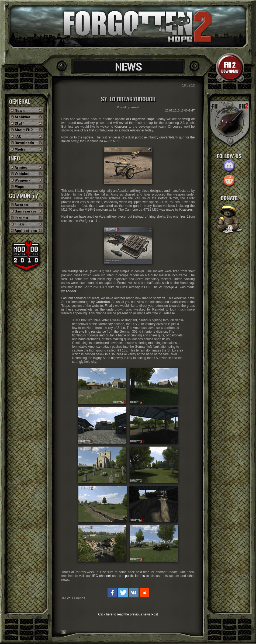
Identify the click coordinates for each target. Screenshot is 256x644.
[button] (112, 593)
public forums (135, 576)
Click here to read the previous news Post (128, 614)
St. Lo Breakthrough (128, 99)
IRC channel (101, 576)
